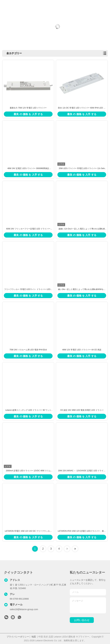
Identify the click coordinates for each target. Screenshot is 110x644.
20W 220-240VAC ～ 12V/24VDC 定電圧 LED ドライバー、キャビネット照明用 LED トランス (82, 471)
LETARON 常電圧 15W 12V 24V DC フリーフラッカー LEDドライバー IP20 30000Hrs (28, 531)
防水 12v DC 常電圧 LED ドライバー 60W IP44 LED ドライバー (82, 108)
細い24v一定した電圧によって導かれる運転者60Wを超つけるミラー (82, 289)
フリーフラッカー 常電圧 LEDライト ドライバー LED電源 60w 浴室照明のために (28, 289)
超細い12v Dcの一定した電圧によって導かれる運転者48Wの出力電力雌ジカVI (82, 229)
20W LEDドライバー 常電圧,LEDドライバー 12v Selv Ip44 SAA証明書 (82, 169)
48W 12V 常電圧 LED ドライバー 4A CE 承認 (82, 350)
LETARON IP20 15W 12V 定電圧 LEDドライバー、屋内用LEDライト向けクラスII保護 (82, 531)
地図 (34, 637)
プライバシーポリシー (18, 637)
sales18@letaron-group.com (24, 609)
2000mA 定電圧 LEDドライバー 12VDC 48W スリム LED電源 (28, 471)
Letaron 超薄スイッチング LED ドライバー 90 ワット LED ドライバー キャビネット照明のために (28, 410)
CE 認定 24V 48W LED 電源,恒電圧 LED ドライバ (82, 410)
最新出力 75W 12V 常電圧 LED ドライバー (28, 108)
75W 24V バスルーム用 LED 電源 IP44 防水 (28, 350)
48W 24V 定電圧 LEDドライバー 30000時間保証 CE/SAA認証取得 (28, 169)
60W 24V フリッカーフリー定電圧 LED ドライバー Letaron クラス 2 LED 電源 (28, 229)
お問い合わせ (82, 620)
